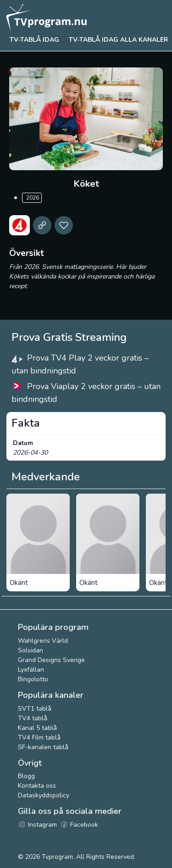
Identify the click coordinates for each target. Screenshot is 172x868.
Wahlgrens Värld (43, 641)
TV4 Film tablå (39, 737)
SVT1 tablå (35, 709)
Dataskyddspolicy (44, 795)
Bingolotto (33, 679)
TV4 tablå (33, 718)
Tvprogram (57, 857)
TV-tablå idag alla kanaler (119, 40)
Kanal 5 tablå (37, 728)
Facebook (79, 825)
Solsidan (31, 650)
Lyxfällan (31, 670)
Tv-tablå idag (34, 40)
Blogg (26, 776)
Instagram (37, 825)
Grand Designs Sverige (51, 660)
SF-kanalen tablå (43, 747)
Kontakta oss (37, 786)
